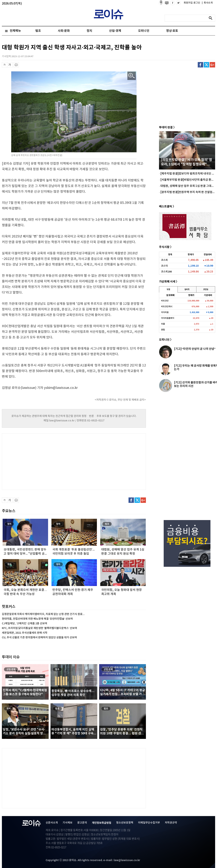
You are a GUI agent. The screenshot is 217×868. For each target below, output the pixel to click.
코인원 (206, 289)
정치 (89, 31)
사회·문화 (64, 31)
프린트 (16, 65)
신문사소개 (52, 823)
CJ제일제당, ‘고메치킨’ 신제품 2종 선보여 (25, 623)
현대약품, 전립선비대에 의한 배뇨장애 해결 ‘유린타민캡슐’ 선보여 (37, 619)
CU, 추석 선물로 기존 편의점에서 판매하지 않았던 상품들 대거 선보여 (39, 637)
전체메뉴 (15, 31)
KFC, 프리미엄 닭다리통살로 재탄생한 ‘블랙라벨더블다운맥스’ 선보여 (39, 628)
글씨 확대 (10, 65)
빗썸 (168, 289)
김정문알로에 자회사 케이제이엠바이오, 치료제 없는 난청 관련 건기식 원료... (43, 614)
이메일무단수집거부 (149, 823)
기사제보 (68, 823)
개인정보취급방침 (102, 823)
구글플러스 (212, 65)
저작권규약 (171, 823)
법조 (38, 31)
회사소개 (207, 3)
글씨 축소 (5, 65)
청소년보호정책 (125, 823)
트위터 (206, 65)
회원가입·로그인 (192, 3)
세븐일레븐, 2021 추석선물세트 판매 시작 (25, 633)
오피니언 (144, 31)
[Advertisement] (39, 461)
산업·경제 (115, 31)
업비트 (187, 289)
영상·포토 (172, 31)
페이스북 (200, 65)
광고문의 (82, 823)
